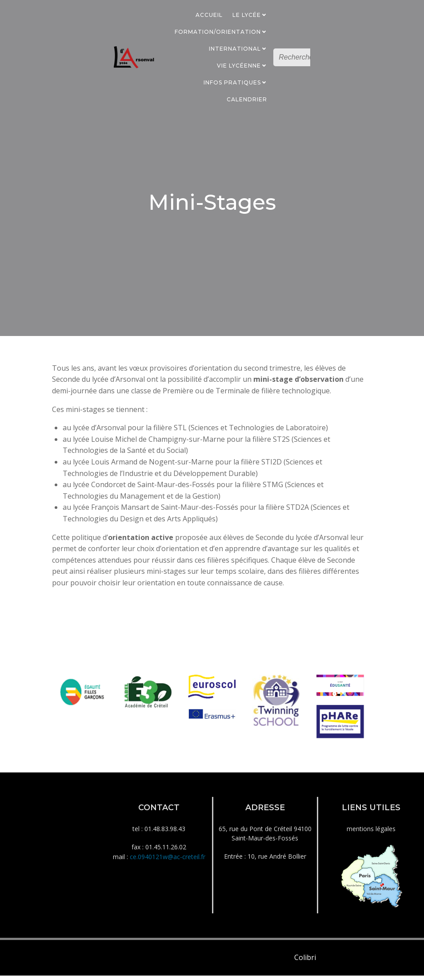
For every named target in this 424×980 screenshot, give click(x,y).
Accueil (210, 14)
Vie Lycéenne (243, 65)
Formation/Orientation (222, 31)
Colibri (305, 963)
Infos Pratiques (236, 82)
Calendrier (248, 99)
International (239, 48)
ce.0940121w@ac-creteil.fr (168, 861)
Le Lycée (251, 14)
